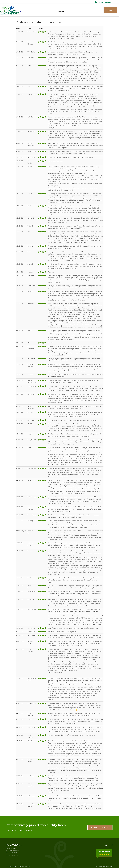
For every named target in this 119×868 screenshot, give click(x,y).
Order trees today (100, 827)
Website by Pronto (108, 866)
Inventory (63, 8)
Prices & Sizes (54, 8)
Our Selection (72, 8)
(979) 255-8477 (104, 2)
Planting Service (89, 8)
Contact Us (61, 12)
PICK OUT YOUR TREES (111, 10)
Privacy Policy (98, 866)
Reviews (98, 8)
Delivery (80, 8)
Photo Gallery (45, 8)
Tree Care (36, 8)
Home (24, 8)
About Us (29, 8)
